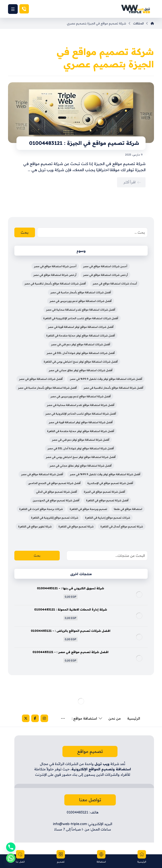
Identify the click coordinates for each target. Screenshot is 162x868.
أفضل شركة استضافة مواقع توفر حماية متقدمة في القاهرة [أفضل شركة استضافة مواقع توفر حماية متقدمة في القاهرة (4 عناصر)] (81, 431)
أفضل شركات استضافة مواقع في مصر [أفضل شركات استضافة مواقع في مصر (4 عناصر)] (41, 379)
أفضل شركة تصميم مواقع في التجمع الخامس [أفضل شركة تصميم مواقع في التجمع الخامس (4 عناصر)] (54, 483)
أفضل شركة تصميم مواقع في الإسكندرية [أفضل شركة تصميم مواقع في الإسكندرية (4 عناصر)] (110, 483)
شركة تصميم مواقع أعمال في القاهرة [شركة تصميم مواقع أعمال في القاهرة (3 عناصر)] (122, 526)
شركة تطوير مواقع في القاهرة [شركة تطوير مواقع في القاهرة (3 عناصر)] (35, 526)
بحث (37, 556)
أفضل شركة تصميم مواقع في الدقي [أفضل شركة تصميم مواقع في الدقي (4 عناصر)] (57, 492)
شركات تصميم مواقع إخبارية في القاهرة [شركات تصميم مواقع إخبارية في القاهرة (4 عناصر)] (108, 518)
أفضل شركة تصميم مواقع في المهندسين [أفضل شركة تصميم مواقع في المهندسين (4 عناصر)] (56, 500)
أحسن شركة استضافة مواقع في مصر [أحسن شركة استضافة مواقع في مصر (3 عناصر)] (55, 266)
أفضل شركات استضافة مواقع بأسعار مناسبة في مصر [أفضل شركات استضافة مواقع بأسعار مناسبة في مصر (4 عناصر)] (81, 292)
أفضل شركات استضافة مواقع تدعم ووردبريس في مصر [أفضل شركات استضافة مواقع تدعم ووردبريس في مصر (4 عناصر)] (81, 301)
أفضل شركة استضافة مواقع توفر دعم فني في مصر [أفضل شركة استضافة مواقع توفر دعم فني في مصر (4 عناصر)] (81, 440)
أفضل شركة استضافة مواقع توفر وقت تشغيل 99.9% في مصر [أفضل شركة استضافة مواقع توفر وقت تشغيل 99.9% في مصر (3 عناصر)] (105, 474)
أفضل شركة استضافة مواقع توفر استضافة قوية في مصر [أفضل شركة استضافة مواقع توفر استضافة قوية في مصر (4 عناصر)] (81, 422)
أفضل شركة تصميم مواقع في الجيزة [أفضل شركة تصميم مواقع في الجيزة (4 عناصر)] (104, 492)
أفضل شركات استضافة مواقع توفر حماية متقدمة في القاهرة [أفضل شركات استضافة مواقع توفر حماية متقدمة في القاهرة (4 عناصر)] (81, 335)
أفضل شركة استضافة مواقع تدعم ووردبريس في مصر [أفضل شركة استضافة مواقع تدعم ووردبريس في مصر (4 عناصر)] (81, 396)
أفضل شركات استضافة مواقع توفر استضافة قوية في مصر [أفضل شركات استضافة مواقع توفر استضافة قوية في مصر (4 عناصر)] (81, 327)
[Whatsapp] (11, 858)
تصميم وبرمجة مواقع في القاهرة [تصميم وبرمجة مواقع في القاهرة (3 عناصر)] (88, 509)
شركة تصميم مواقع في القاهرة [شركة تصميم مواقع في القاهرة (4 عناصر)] (76, 526)
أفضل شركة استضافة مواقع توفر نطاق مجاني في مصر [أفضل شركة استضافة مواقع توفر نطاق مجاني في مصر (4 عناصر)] (81, 466)
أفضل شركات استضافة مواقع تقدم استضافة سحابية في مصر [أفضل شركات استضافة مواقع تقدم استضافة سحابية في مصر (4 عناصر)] (81, 310)
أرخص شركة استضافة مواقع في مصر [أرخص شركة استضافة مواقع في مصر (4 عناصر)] (55, 275)
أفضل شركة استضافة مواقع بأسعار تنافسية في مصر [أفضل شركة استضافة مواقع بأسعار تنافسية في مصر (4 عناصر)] (113, 388)
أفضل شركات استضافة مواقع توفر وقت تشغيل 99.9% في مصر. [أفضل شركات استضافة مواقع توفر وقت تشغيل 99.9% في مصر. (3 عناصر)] (106, 379)
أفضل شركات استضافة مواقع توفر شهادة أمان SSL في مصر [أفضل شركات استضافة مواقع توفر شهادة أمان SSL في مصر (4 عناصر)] (81, 353)
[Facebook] (21, 718)
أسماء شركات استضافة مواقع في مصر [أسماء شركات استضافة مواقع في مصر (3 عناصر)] (115, 283)
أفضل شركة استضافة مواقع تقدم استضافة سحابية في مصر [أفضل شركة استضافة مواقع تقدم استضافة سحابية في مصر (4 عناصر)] (81, 405)
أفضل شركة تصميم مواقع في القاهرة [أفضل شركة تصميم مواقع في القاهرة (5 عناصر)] (107, 500)
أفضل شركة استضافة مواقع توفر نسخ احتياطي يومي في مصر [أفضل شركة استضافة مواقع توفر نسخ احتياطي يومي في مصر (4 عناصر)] (81, 457)
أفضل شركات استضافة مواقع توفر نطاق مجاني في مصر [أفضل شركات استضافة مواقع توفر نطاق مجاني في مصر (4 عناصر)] (81, 370)
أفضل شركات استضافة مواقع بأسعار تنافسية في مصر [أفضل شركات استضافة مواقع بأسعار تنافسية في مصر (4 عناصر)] (55, 283)
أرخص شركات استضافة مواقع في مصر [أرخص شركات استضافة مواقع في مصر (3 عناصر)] (105, 275)
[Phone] (11, 847)
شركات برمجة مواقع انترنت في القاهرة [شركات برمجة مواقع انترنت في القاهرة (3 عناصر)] (41, 509)
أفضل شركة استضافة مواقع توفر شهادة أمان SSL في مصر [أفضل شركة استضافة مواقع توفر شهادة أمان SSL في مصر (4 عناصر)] (81, 448)
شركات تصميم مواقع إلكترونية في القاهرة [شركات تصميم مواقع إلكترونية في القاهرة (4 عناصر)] (55, 518)
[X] (12, 718)
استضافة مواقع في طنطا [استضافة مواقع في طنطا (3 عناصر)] (128, 509)
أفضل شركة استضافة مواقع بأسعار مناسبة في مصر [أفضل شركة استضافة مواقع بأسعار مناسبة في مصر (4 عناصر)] (47, 388)
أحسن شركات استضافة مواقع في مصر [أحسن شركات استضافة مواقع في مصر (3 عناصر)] (105, 266)
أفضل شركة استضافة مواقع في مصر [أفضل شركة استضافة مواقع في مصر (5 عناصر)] (42, 474)
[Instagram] (30, 718)
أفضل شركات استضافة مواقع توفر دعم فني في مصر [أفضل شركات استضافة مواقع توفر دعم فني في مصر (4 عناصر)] (81, 344)
